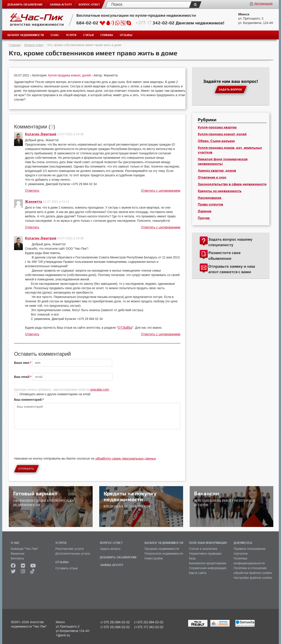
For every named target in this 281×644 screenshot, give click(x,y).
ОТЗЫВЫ (125, 327)
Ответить (32, 190)
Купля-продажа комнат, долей (70, 75)
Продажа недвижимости (162, 549)
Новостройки (154, 558)
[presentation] (47, 447)
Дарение (205, 211)
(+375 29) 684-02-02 (115, 622)
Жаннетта (34, 202)
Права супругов (210, 204)
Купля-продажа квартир (217, 127)
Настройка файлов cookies (253, 578)
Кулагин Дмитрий (41, 134)
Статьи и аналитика (203, 549)
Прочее (204, 218)
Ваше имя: (22, 363)
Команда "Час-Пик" (24, 549)
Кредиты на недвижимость (220, 191)
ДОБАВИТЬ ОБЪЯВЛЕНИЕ (118, 557)
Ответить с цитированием (161, 190)
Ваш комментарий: (28, 400)
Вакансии (18, 554)
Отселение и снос (212, 177)
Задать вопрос (110, 549)
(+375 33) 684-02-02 (115, 627)
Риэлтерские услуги (69, 549)
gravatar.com (100, 389)
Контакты (17, 558)
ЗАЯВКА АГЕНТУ (112, 565)
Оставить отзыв (66, 568)
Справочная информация (208, 568)
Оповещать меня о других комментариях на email (55, 394)
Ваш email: (22, 377)
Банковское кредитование (208, 563)
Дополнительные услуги (73, 554)
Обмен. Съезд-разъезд (216, 141)
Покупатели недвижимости (164, 554)
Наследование (210, 198)
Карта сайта (198, 573)
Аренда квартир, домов (217, 171)
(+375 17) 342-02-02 (149, 627)
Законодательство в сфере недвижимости (232, 184)
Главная (15, 45)
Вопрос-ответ (34, 45)
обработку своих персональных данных (126, 458)
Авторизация (263, 4)
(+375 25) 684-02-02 (149, 622)
